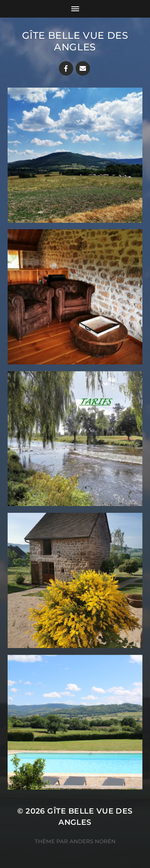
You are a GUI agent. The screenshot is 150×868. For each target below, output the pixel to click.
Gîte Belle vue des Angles (75, 41)
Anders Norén (93, 841)
